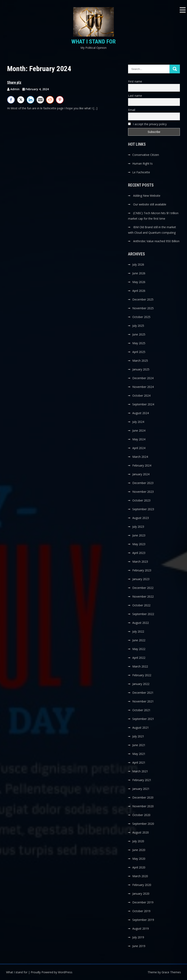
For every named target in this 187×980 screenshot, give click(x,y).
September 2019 (143, 920)
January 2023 (141, 579)
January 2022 (141, 684)
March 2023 (140, 562)
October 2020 (141, 815)
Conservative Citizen (146, 155)
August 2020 (141, 832)
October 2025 (141, 317)
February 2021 (142, 780)
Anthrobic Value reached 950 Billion (156, 241)
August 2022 (141, 623)
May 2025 (139, 343)
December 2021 (143, 693)
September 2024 (143, 404)
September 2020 (143, 824)
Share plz (14, 82)
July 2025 (138, 326)
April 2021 (139, 762)
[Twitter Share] (21, 100)
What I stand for (93, 42)
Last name (135, 96)
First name (135, 81)
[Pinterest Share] (60, 100)
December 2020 (143, 797)
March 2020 (140, 876)
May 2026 (139, 282)
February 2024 (142, 465)
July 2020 (138, 841)
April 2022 (139, 658)
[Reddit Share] (50, 100)
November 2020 (143, 806)
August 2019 (141, 928)
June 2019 (139, 946)
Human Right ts (142, 163)
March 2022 (140, 666)
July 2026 (138, 264)
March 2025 (140, 361)
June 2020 (139, 850)
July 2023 (138, 527)
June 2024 (139, 430)
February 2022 (142, 675)
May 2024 (139, 439)
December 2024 (143, 378)
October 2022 (141, 605)
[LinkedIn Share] (30, 100)
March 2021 (140, 771)
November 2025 (143, 308)
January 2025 (141, 369)
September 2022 (143, 614)
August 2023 (141, 518)
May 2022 (139, 649)
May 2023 (139, 544)
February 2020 (142, 885)
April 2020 (139, 867)
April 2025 (139, 352)
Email (132, 110)
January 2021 (141, 789)
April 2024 (139, 448)
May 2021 (139, 754)
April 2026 (139, 291)
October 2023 (141, 500)
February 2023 (142, 570)
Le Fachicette (141, 172)
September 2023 (143, 509)
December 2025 (143, 299)
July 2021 (138, 736)
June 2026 (139, 273)
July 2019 (138, 937)
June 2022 (139, 640)
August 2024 (141, 413)
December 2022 (143, 588)
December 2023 (143, 483)
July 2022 (138, 631)
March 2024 (140, 457)
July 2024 (138, 422)
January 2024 (141, 474)
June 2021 (139, 745)
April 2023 (139, 553)
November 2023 (143, 492)
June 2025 (139, 334)
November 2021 (143, 701)
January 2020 (141, 894)
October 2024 (141, 396)
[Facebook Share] (11, 100)
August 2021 (141, 728)
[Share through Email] (40, 100)
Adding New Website (147, 196)
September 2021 (143, 719)
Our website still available (150, 204)
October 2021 (141, 710)
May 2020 (139, 859)
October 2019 (141, 911)
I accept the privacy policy (147, 124)
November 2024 (143, 387)
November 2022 (143, 596)
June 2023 (139, 535)
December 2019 (143, 902)
